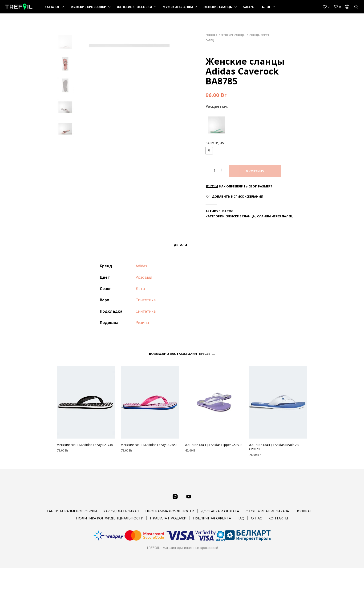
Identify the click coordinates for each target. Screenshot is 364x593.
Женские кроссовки (135, 7)
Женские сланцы (218, 7)
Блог (267, 7)
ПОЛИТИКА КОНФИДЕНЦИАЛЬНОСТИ (110, 518)
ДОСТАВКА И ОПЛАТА (220, 511)
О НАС (256, 518)
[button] (209, 151)
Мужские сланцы (178, 7)
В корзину (255, 171)
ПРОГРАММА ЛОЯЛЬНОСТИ (170, 511)
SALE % (249, 7)
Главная (211, 35)
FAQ (241, 518)
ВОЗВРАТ (304, 511)
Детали (180, 245)
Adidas (141, 266)
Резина (142, 323)
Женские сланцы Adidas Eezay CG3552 (149, 445)
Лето (140, 289)
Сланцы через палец (275, 216)
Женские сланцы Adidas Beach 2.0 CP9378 (274, 447)
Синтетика (146, 300)
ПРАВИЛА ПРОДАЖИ (168, 518)
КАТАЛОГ (52, 7)
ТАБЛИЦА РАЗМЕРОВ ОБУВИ (72, 511)
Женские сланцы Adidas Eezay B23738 (85, 445)
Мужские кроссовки (88, 7)
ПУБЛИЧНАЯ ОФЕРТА (212, 518)
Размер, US (215, 143)
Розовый (144, 277)
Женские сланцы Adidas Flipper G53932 (214, 445)
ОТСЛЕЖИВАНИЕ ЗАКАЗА (267, 511)
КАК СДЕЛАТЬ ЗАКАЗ (121, 511)
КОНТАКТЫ (278, 518)
